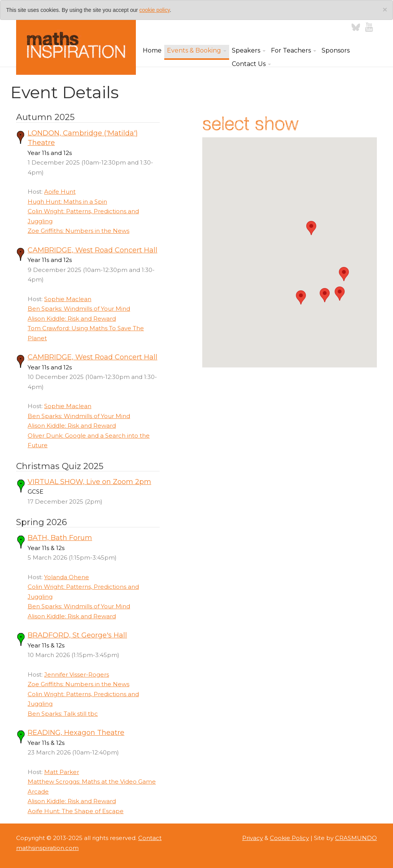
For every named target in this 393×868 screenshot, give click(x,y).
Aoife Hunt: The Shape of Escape (76, 811)
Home (152, 50)
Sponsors (336, 50)
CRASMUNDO (356, 838)
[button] (340, 294)
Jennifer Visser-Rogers (77, 674)
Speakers (249, 50)
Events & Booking (197, 50)
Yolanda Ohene (67, 577)
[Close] (385, 9)
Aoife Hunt (60, 192)
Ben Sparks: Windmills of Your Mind (79, 309)
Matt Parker (62, 772)
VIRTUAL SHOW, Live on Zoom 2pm (89, 482)
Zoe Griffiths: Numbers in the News (78, 231)
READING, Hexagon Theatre (76, 733)
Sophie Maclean (68, 299)
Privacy (253, 838)
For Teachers (294, 50)
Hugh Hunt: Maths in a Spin (67, 202)
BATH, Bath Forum (60, 538)
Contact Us (251, 64)
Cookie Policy (289, 838)
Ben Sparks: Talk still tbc (63, 714)
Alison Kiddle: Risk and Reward (72, 319)
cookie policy (154, 10)
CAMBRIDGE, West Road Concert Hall (92, 250)
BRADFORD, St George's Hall (77, 635)
